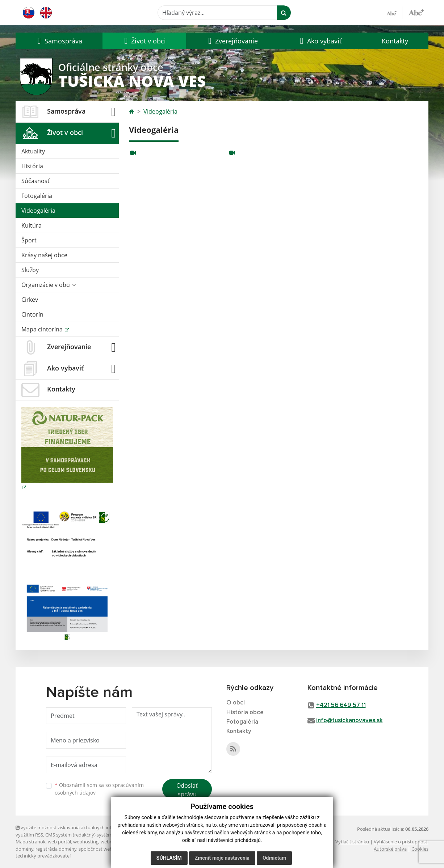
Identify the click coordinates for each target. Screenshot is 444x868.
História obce (245, 713)
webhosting (86, 842)
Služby (30, 270)
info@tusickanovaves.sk (349, 721)
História (32, 166)
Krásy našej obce (44, 255)
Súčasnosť (35, 181)
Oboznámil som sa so (99, 789)
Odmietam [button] (274, 858)
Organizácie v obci (49, 285)
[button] (59, 41)
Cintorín (32, 314)
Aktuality (33, 151)
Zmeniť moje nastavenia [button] (222, 858)
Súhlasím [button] (169, 858)
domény (24, 849)
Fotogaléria (37, 196)
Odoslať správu (187, 790)
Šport (29, 240)
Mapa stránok (31, 842)
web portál (59, 842)
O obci (236, 703)
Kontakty (395, 41)
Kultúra (32, 225)
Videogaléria (38, 211)
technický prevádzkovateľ (43, 856)
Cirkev (30, 300)
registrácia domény (56, 849)
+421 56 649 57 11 (341, 705)
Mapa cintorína (43, 329)
